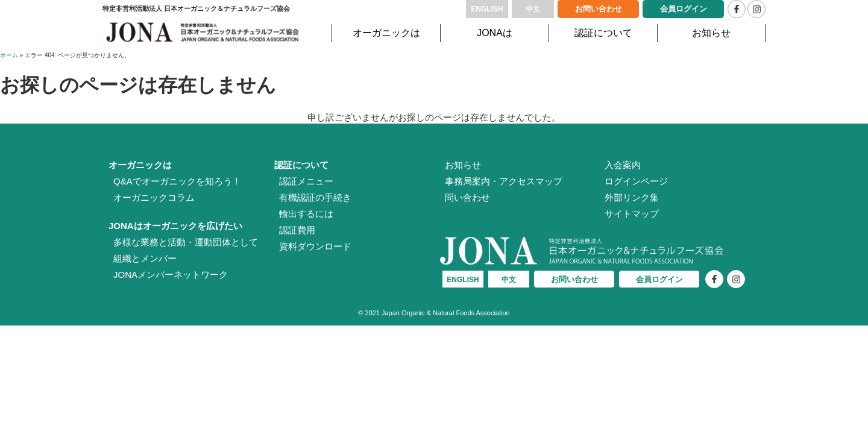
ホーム (9, 55)
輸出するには (306, 214)
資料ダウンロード (315, 246)
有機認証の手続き (315, 197)
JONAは (495, 33)
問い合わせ (467, 197)
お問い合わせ (599, 9)
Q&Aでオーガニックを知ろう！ (177, 181)
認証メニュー (306, 181)
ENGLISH (487, 9)
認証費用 (297, 230)
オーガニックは (386, 33)
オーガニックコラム (154, 197)
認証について (603, 33)
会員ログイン (684, 9)
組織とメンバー (145, 258)
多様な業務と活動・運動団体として (186, 242)
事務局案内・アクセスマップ (504, 181)
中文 (533, 9)
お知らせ (711, 33)
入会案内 (623, 165)
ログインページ (636, 181)
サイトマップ (632, 214)
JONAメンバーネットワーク (171, 275)
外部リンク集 (632, 197)
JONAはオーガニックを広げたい (175, 226)
